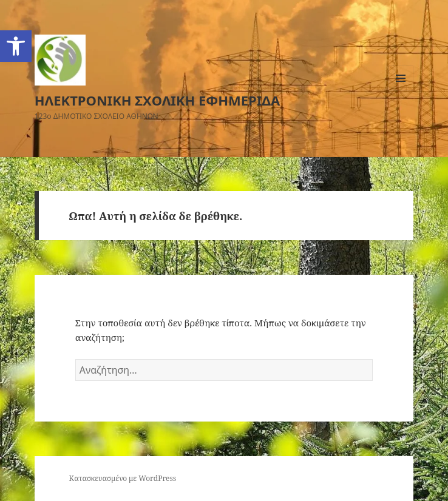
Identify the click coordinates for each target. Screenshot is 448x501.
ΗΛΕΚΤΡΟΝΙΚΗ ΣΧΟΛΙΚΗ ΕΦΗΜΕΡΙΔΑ (158, 100)
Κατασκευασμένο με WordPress (123, 478)
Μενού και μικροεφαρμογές (401, 91)
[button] (16, 46)
